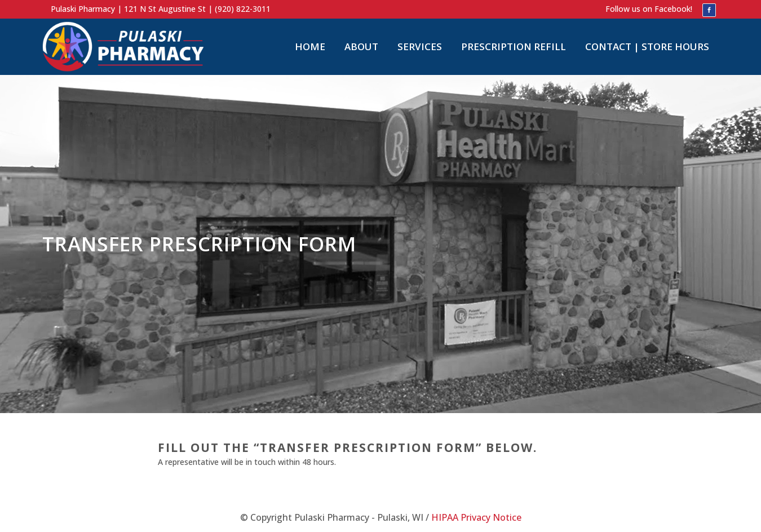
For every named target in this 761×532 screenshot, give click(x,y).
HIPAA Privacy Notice (476, 517)
